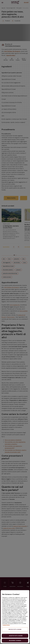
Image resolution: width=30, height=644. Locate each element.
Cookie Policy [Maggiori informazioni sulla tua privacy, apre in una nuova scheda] (6, 625)
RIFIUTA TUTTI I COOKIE (15, 629)
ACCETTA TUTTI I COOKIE (16, 636)
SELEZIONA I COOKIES (15, 641)
